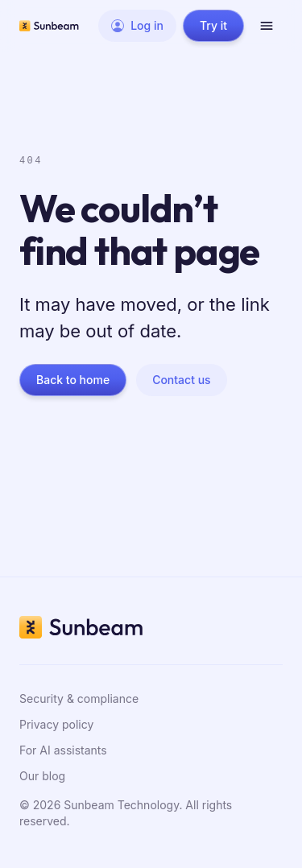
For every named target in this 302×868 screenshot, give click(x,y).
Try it (213, 25)
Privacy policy (56, 724)
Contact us (181, 380)
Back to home (73, 380)
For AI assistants (63, 750)
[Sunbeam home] (49, 26)
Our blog (42, 776)
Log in (137, 25)
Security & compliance (79, 699)
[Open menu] (267, 26)
